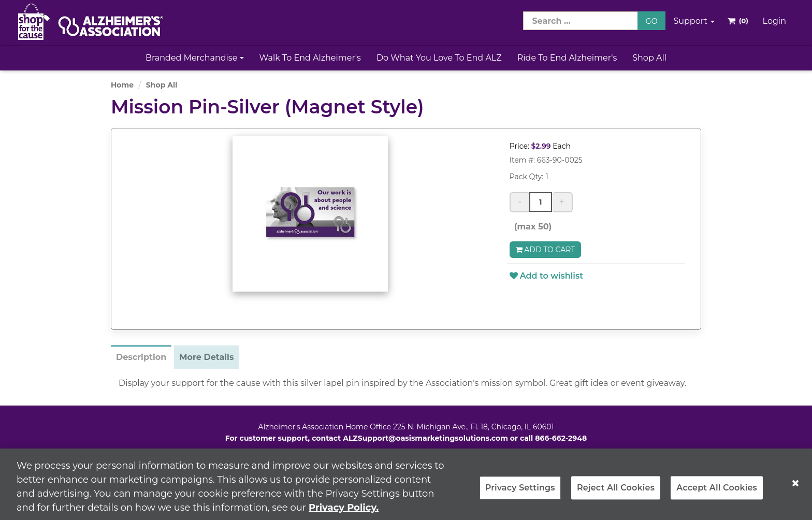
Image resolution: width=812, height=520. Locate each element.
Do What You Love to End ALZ (439, 58)
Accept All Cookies (717, 492)
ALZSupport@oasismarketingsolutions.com (425, 438)
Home (122, 85)
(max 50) (531, 227)
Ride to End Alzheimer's (567, 58)
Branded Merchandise (195, 58)
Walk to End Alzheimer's (310, 58)
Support (694, 21)
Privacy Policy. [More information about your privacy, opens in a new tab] (344, 512)
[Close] (795, 487)
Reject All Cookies (616, 492)
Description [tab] (141, 357)
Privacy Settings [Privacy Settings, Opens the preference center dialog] (520, 492)
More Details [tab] (206, 357)
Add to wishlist (546, 276)
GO (652, 21)
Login (774, 21)
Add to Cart (546, 250)
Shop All (649, 58)
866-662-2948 (561, 438)
